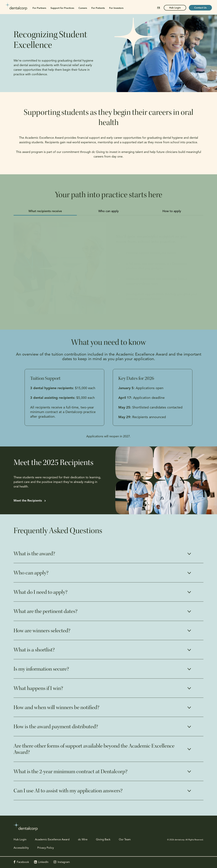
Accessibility (21, 848)
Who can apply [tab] (108, 211)
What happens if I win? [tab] (38, 688)
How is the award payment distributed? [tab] (56, 727)
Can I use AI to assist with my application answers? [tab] (68, 791)
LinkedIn (43, 862)
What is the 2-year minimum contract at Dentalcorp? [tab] (71, 772)
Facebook (23, 862)
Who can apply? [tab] (31, 573)
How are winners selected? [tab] (42, 631)
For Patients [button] (98, 8)
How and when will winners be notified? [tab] (56, 707)
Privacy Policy (46, 848)
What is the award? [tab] (34, 554)
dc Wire (83, 840)
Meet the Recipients (28, 501)
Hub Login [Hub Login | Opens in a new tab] (175, 8)
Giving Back (103, 840)
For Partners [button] (39, 8)
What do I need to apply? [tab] (41, 592)
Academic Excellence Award (52, 840)
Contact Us (200, 8)
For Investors (116, 8)
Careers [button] (83, 8)
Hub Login (20, 840)
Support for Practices (62, 8)
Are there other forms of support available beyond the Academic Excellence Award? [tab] (94, 749)
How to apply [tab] (172, 211)
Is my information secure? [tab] (41, 669)
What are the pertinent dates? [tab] (46, 611)
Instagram (64, 862)
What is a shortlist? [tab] (34, 650)
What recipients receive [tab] (45, 211)
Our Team (125, 840)
